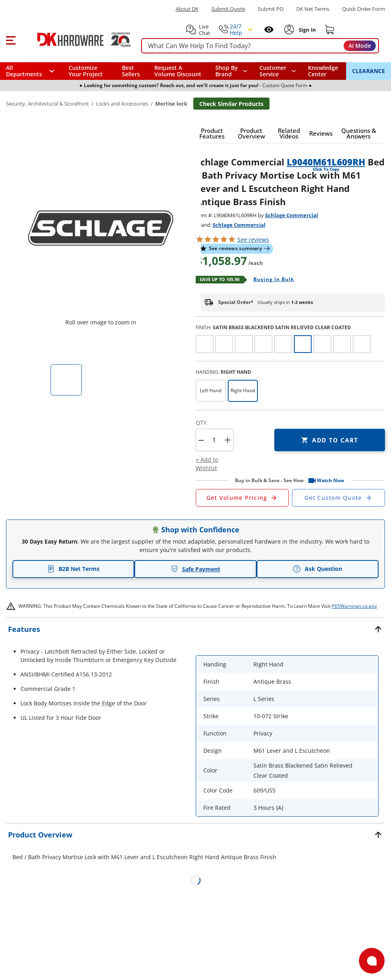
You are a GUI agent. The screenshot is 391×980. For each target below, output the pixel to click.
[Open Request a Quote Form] (242, 498)
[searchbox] (260, 46)
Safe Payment (195, 569)
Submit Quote (228, 9)
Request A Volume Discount (178, 71)
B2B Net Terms (73, 569)
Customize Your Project (86, 71)
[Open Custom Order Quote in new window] (338, 498)
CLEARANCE (369, 71)
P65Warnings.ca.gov (354, 606)
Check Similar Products (231, 104)
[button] (11, 39)
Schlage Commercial (292, 215)
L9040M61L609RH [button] (326, 162)
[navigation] (278, 71)
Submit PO (271, 9)
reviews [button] (253, 239)
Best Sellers (131, 71)
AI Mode (360, 46)
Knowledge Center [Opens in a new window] (323, 71)
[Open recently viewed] (269, 30)
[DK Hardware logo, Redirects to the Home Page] (76, 39)
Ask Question (317, 569)
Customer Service (273, 71)
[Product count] (214, 440)
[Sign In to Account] (307, 30)
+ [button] (228, 440)
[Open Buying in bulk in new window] (271, 280)
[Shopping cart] (330, 30)
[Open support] (372, 961)
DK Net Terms (313, 9)
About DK (187, 9)
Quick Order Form (364, 9)
